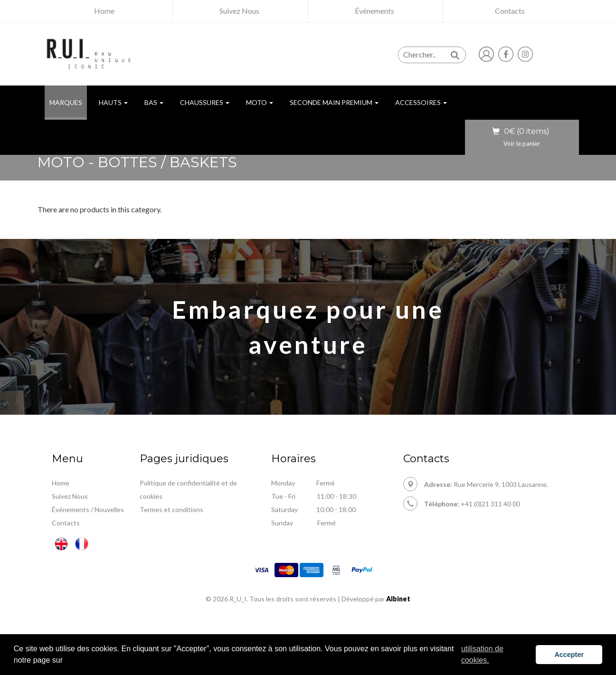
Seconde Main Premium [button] (334, 102)
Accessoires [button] (421, 102)
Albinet (398, 599)
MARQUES (68, 102)
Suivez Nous (70, 496)
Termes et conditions (171, 509)
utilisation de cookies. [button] (482, 654)
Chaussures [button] (205, 102)
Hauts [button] (113, 102)
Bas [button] (154, 102)
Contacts (66, 523)
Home (61, 483)
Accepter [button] (569, 655)
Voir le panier (522, 143)
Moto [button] (260, 102)
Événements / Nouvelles (88, 509)
